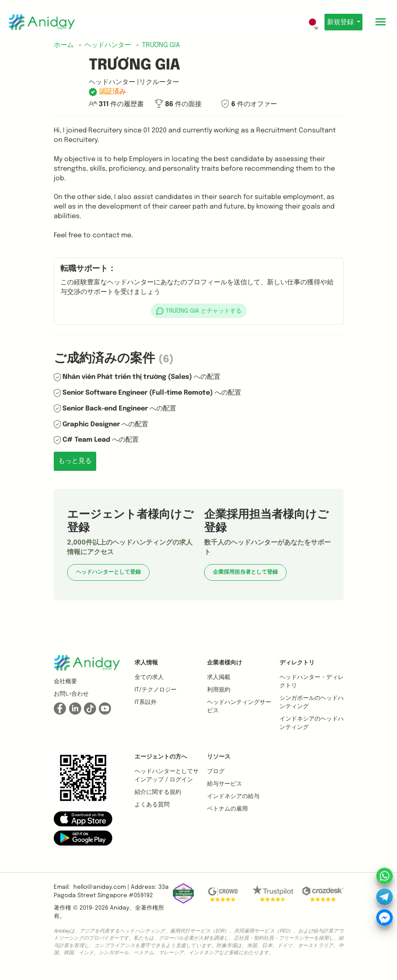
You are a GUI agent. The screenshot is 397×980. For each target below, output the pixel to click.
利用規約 (219, 690)
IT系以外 (146, 702)
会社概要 (65, 682)
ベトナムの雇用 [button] (227, 809)
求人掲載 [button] (219, 677)
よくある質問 (152, 805)
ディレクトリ (297, 663)
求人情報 (146, 663)
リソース (219, 757)
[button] (199, 311)
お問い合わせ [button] (71, 694)
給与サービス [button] (225, 784)
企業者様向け (225, 663)
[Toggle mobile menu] (380, 22)
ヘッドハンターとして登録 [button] (108, 572)
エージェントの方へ (161, 757)
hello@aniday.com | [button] (101, 887)
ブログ (216, 771)
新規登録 (338, 22)
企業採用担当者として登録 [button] (245, 572)
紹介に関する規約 (158, 792)
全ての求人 (149, 677)
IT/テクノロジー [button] (156, 690)
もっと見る (75, 461)
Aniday (120, 908)
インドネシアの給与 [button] (233, 796)
